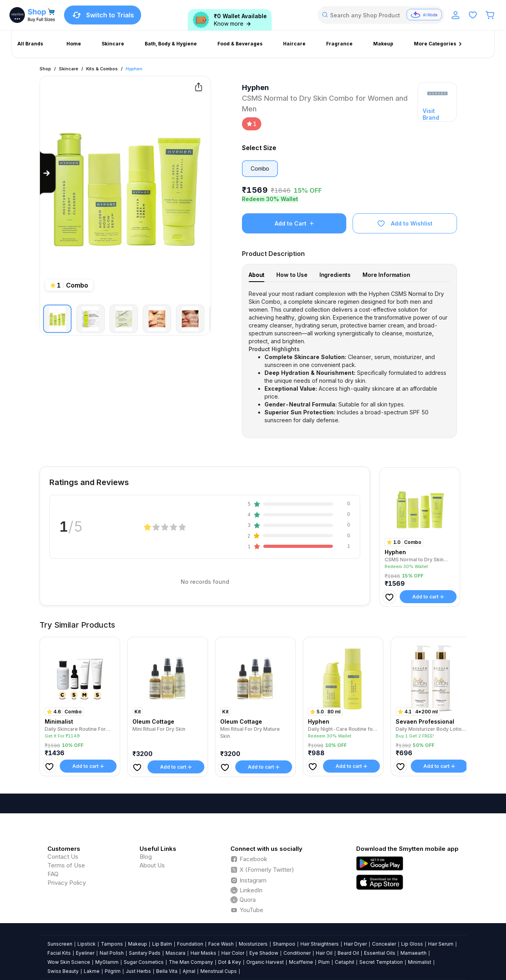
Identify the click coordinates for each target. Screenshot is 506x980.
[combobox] (381, 15)
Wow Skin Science (69, 962)
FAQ (53, 874)
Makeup (138, 944)
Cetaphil (345, 962)
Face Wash (221, 944)
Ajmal (189, 971)
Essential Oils (380, 953)
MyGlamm (107, 962)
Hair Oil (324, 953)
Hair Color (233, 953)
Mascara (176, 953)
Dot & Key (230, 962)
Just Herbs (138, 971)
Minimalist (420, 962)
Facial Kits (59, 953)
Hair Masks (203, 953)
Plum (324, 962)
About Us (152, 865)
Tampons (112, 944)
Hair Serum (441, 944)
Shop (45, 69)
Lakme (92, 971)
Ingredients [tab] (335, 275)
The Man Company (191, 962)
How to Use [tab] (292, 275)
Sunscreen (60, 944)
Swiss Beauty (63, 971)
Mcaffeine (301, 962)
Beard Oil (348, 953)
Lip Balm (162, 944)
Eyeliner (85, 953)
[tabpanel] (349, 357)
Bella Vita (167, 971)
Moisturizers (253, 944)
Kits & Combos (102, 69)
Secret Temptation (381, 962)
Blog (146, 857)
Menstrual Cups (219, 971)
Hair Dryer (355, 944)
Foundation (190, 944)
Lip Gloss (412, 944)
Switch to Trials (103, 15)
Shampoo (284, 944)
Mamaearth (413, 953)
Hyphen (134, 69)
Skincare (69, 69)
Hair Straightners (320, 944)
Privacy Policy (67, 883)
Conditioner (297, 953)
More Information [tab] (386, 275)
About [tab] (257, 275)
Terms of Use (66, 865)
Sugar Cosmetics (144, 962)
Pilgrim (113, 971)
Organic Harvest (265, 962)
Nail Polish (112, 953)
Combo (260, 168)
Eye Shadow (264, 953)
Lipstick (87, 944)
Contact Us (63, 857)
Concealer (384, 944)
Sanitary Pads (145, 953)
